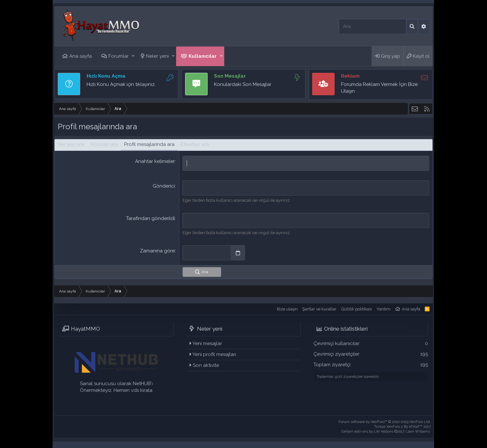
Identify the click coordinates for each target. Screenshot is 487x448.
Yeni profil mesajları (214, 354)
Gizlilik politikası (357, 309)
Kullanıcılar (203, 56)
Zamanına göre (157, 251)
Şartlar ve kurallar (319, 309)
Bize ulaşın (287, 309)
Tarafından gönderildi (150, 218)
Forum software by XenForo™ (385, 422)
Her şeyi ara (71, 144)
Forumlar (119, 56)
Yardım (383, 309)
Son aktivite (206, 365)
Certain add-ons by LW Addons (386, 431)
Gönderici (164, 186)
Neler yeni (157, 56)
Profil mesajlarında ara (149, 144)
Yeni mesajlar (207, 343)
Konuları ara (104, 144)
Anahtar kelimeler (155, 161)
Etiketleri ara (195, 144)
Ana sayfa (81, 56)
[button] (133, 56)
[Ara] (373, 26)
